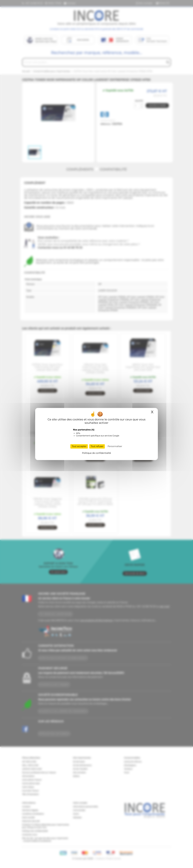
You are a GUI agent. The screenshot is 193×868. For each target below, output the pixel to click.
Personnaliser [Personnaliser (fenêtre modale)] (115, 446)
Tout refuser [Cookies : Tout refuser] (97, 446)
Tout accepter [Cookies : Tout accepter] (79, 446)
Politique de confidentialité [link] (96, 453)
